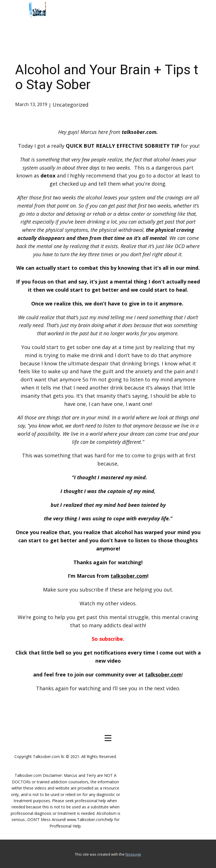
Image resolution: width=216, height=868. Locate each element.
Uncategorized (70, 105)
